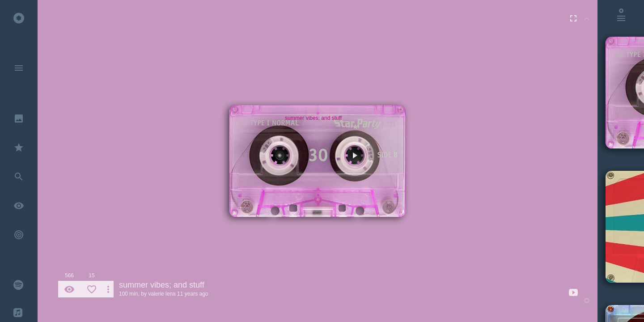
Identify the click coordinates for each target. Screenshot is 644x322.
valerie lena (162, 294)
